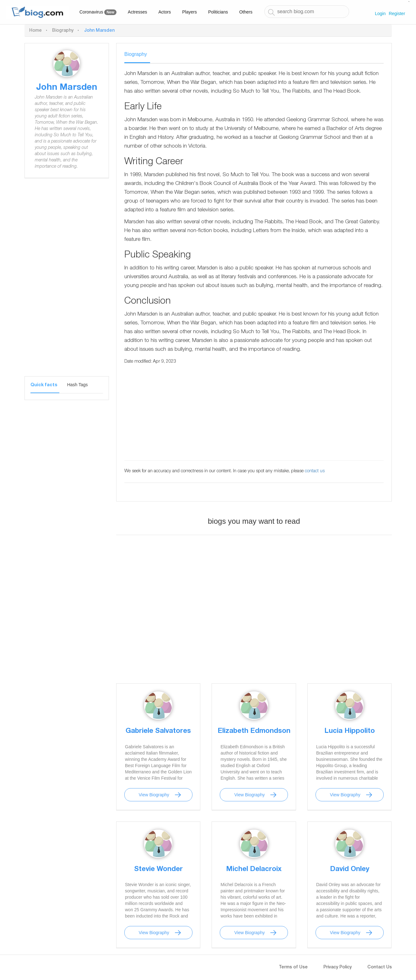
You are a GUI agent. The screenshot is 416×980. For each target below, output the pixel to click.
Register (397, 14)
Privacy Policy (338, 967)
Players (189, 12)
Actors (165, 12)
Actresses (137, 12)
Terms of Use (293, 967)
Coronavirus (98, 12)
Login (380, 14)
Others (246, 12)
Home (35, 31)
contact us (315, 471)
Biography (63, 31)
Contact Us (380, 967)
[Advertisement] (67, 282)
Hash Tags (78, 385)
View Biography (154, 795)
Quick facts (44, 385)
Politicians (218, 12)
